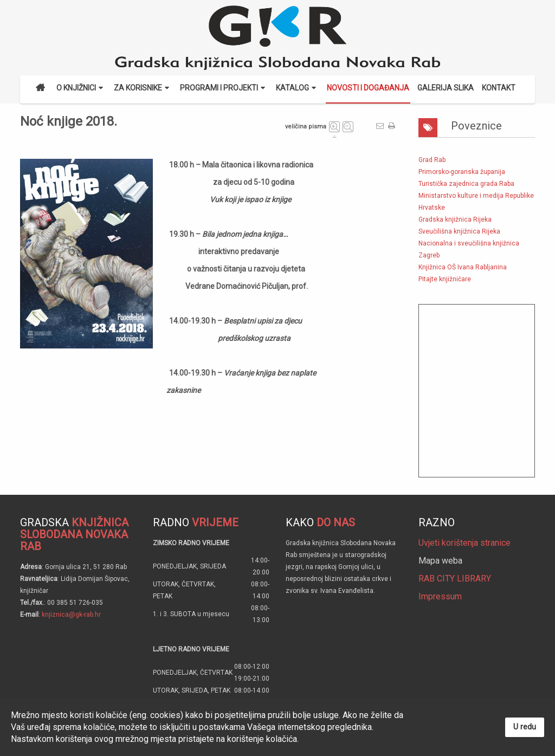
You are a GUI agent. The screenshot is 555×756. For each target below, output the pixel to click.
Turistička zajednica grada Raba (466, 184)
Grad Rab (432, 160)
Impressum (440, 596)
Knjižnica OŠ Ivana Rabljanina (463, 267)
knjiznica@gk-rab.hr (71, 615)
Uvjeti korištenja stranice (464, 543)
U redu (525, 727)
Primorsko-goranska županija (462, 172)
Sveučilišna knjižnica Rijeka (459, 231)
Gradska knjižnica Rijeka (455, 219)
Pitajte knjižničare (445, 279)
